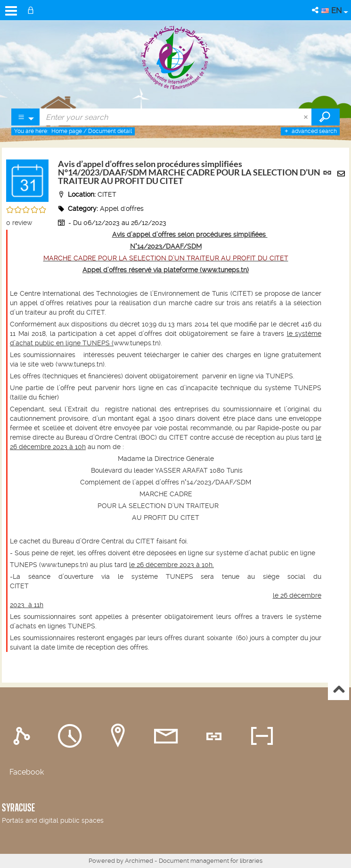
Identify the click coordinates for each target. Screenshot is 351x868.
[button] (316, 10)
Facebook (27, 772)
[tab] (24, 736)
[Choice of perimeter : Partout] (26, 117)
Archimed (139, 861)
